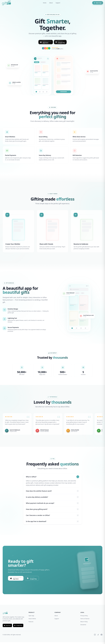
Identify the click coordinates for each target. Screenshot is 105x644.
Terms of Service (85, 620)
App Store (7, 627)
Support (58, 3)
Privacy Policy (84, 617)
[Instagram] (95, 637)
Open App (97, 3)
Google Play (18, 627)
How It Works (32, 620)
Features (31, 623)
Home (45, 3)
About (51, 3)
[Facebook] (102, 637)
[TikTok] (98, 637)
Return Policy (84, 623)
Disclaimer (83, 626)
